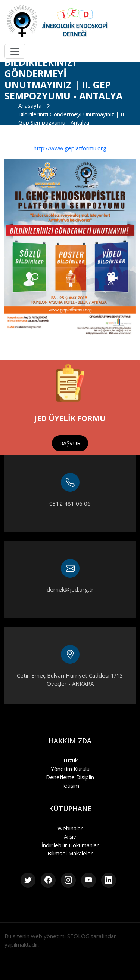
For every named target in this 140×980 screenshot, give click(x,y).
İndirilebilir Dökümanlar (70, 845)
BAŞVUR (70, 443)
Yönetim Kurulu (70, 769)
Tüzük (70, 760)
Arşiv (70, 836)
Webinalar (70, 828)
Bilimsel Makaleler (70, 853)
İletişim (70, 786)
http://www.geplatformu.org (70, 148)
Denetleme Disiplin (70, 777)
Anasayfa (30, 105)
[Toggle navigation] (15, 51)
